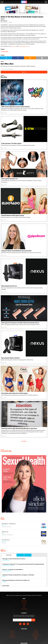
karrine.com (13, 46)
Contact (24, 605)
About (24, 607)
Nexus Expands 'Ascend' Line (9, 286)
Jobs (24, 555)
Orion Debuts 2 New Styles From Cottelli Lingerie (15, 393)
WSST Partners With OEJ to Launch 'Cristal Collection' (16, 107)
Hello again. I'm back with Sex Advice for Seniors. (14, 559)
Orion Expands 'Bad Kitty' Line (10, 179)
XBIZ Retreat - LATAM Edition (9, 524)
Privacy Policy (24, 609)
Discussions (9, 555)
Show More (24, 441)
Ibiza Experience (6, 540)
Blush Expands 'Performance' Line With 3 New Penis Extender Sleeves (20, 323)
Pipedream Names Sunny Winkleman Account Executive (16, 251)
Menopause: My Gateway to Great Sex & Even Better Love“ (16, 580)
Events (3, 519)
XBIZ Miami (36, 633)
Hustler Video (5, 52)
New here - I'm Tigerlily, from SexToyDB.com (13, 570)
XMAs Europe (5, 532)
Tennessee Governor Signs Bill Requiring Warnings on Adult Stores (19, 428)
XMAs (36, 639)
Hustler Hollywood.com (24, 46)
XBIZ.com (12, 631)
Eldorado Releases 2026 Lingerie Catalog (13, 215)
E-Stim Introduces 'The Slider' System (11, 143)
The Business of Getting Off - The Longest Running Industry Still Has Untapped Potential (23, 564)
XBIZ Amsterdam (36, 635)
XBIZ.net (3, 551)
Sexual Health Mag (6, 451)
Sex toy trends (6, 586)
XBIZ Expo (36, 637)
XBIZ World (12, 635)
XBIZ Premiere (12, 637)
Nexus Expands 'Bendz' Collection (10, 358)
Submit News (24, 601)
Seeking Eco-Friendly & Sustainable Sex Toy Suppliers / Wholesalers (18, 575)
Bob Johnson (4, 21)
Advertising (24, 603)
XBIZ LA (36, 631)
